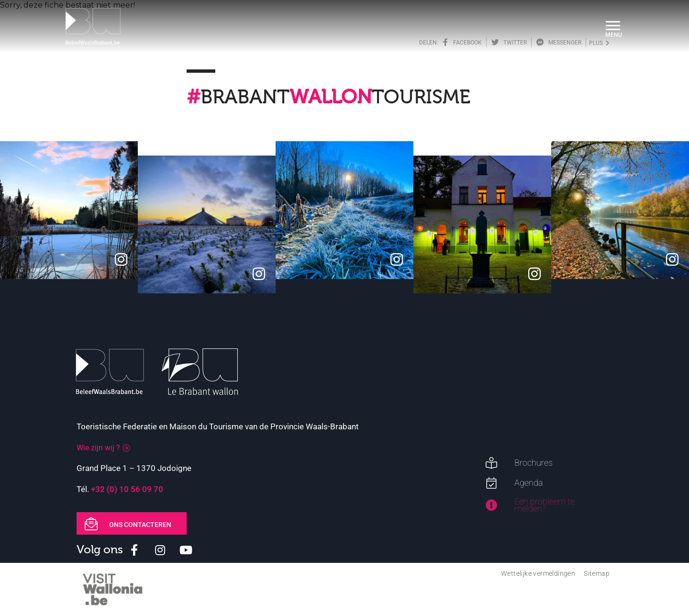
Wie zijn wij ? (98, 448)
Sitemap (597, 573)
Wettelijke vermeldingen (538, 573)
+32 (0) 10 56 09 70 (127, 489)
